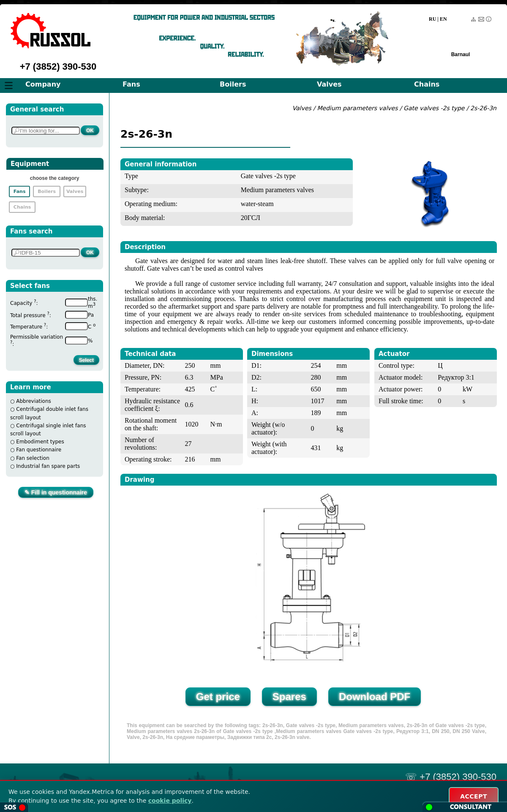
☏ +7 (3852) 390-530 (451, 777)
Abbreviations (34, 401)
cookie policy (170, 801)
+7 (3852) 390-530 (58, 67)
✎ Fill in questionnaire (56, 492)
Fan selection (33, 458)
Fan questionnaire (39, 450)
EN (443, 19)
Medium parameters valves (358, 108)
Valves (329, 84)
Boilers (233, 84)
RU (432, 19)
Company (43, 84)
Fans (131, 84)
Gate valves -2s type (434, 108)
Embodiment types (40, 442)
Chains (427, 84)
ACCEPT (474, 796)
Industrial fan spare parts (48, 466)
